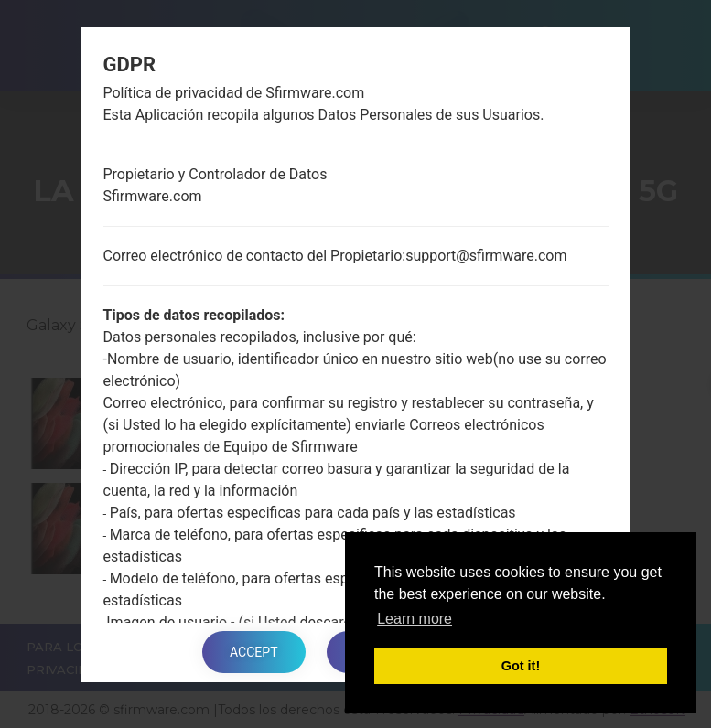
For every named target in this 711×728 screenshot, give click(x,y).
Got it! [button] (521, 666)
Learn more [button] (415, 619)
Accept (253, 652)
